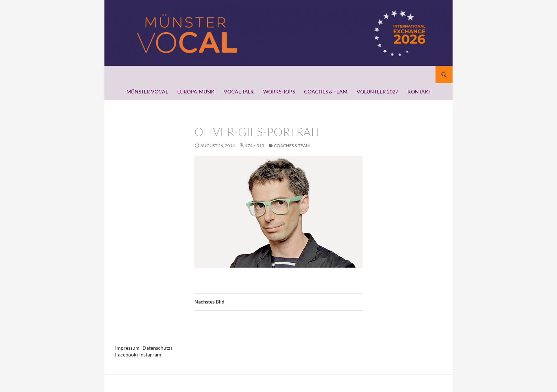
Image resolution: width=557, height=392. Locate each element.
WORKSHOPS (279, 92)
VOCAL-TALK (239, 92)
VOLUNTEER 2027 (377, 92)
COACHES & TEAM (326, 92)
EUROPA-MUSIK (196, 92)
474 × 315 (255, 146)
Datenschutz (151, 348)
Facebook (124, 354)
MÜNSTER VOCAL (147, 92)
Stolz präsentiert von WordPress (145, 383)
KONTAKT (419, 92)
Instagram (146, 354)
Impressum (126, 348)
